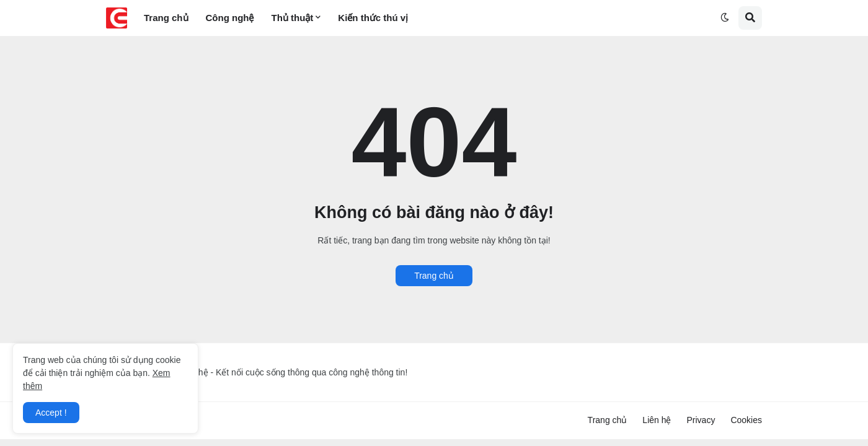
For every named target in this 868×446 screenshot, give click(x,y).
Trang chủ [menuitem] (166, 18)
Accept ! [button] (51, 413)
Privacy (701, 420)
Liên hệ (657, 420)
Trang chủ (434, 276)
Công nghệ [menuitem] (230, 18)
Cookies (746, 420)
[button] (725, 18)
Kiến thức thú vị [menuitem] (373, 18)
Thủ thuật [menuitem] (293, 18)
